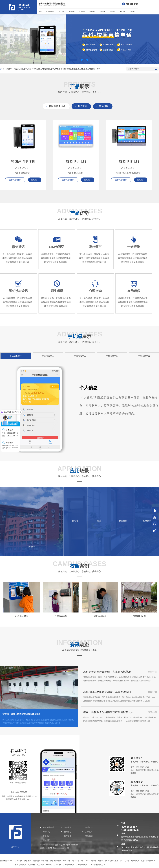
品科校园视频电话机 (97, 865)
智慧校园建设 (55, 861)
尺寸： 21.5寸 (75, 168)
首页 (40, 11)
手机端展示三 (134, 356)
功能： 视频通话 (22, 173)
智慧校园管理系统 (41, 861)
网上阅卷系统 (78, 861)
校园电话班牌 (129, 161)
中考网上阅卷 (90, 861)
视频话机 (31, 865)
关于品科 (102, 11)
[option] (79, 39)
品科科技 (18, 861)
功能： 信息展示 (75, 173)
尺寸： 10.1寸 (22, 168)
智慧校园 (28, 861)
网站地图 (21, 840)
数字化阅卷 (125, 861)
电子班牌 (62, 11)
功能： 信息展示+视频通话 (128, 173)
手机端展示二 (102, 356)
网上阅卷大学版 (112, 861)
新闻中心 (92, 11)
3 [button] (87, 60)
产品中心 (82, 11)
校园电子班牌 (76, 161)
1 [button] (73, 60)
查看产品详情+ (15, 180)
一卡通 (49, 865)
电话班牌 (72, 11)
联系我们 (132, 11)
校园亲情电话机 (57, 106)
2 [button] (82, 60)
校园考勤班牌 (20, 865)
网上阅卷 (67, 861)
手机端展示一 (70, 356)
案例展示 (112, 11)
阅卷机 (101, 861)
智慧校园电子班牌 (148, 861)
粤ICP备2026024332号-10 (33, 848)
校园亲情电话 (50, 11)
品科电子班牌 (68, 865)
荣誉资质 (122, 11)
